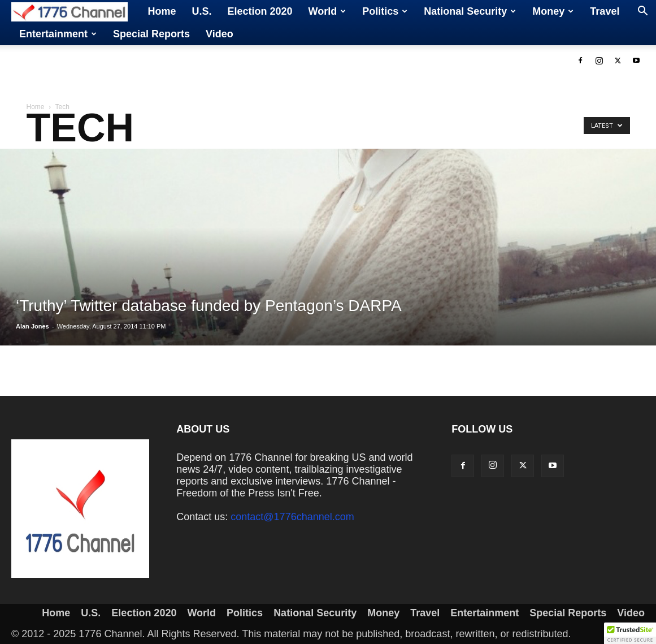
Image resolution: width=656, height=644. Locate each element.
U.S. (202, 11)
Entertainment (58, 34)
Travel (605, 11)
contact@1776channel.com (292, 517)
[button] (642, 12)
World (327, 11)
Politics (385, 11)
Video (220, 34)
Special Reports (151, 34)
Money (553, 11)
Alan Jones (32, 326)
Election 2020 (260, 11)
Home (162, 11)
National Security (470, 11)
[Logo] (76, 12)
